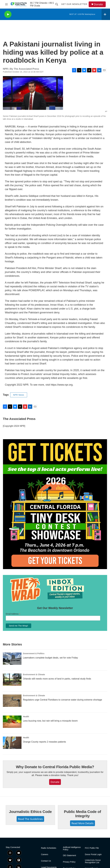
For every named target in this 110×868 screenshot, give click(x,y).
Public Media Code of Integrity (83, 814)
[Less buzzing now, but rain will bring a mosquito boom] (12, 722)
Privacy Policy (69, 862)
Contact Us (46, 861)
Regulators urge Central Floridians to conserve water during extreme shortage (62, 700)
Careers (45, 854)
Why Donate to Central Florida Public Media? (55, 767)
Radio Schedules (49, 848)
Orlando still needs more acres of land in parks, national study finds (57, 679)
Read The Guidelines (30, 819)
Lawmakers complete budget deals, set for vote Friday (50, 658)
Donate (98, 4)
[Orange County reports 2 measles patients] (12, 743)
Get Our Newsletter (74, 4)
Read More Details (82, 823)
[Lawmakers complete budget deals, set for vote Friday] (12, 659)
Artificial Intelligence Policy (72, 848)
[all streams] (106, 14)
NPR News (19, 395)
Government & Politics (34, 653)
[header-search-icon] (57, 4)
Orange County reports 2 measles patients (44, 742)
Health (26, 717)
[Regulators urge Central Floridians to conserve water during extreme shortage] (12, 701)
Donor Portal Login (93, 854)
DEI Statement (70, 855)
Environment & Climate (34, 674)
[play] (8, 14)
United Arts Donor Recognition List (93, 861)
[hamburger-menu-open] (6, 4)
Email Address (13, 614)
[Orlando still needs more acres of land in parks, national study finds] (12, 680)
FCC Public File (92, 848)
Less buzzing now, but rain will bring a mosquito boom (50, 721)
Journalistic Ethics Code (30, 812)
